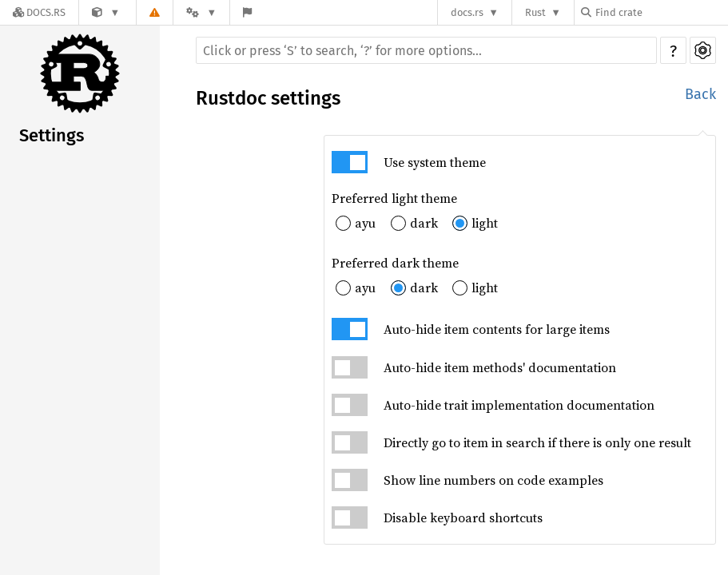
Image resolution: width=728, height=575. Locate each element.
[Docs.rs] (39, 12)
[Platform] (201, 12)
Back (700, 94)
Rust (535, 12)
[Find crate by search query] (661, 12)
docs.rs (467, 12)
